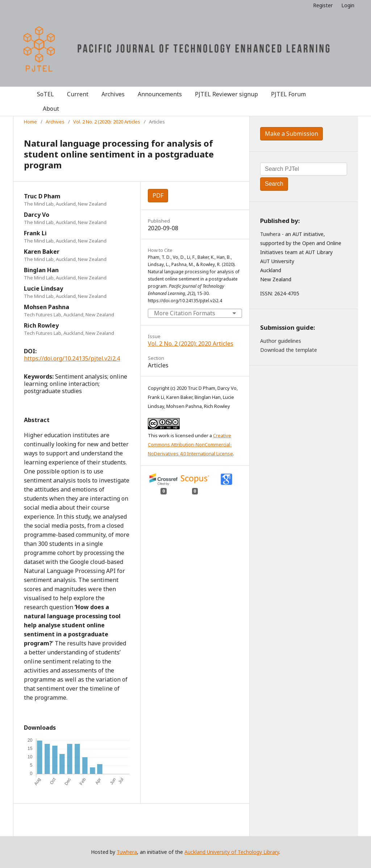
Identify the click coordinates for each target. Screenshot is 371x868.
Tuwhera (270, 234)
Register (323, 5)
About (51, 109)
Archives (113, 94)
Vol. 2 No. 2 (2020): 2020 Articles (107, 122)
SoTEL (45, 94)
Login (348, 5)
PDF (158, 195)
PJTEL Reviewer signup (226, 94)
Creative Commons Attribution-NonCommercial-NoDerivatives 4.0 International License (190, 444)
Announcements (160, 94)
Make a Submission (291, 134)
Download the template (289, 350)
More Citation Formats (185, 313)
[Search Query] (304, 169)
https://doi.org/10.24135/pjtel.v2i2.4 (72, 358)
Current (78, 94)
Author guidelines (281, 341)
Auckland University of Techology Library (232, 852)
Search (274, 184)
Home (30, 122)
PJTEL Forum (288, 94)
